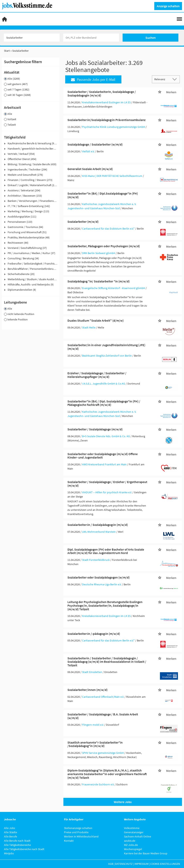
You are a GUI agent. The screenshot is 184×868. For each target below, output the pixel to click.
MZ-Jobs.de (131, 845)
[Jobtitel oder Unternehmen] (32, 38)
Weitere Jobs (123, 802)
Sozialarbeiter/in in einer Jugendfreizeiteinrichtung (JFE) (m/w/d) (106, 347)
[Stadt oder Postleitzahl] (91, 38)
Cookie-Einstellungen (165, 864)
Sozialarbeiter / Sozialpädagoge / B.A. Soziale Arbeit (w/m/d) (103, 716)
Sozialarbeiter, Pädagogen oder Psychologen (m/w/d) (104, 246)
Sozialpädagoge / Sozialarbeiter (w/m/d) (95, 144)
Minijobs (9, 853)
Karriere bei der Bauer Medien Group (146, 853)
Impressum (141, 864)
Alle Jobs (10, 828)
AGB (111, 864)
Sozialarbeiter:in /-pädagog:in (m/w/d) (94, 634)
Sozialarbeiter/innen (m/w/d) (87, 690)
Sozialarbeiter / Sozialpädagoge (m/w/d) (95, 429)
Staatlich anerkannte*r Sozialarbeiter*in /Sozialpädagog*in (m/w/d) (95, 744)
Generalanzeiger (134, 832)
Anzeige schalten (168, 6)
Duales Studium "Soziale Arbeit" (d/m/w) (96, 320)
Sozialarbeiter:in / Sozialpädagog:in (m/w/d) (98, 525)
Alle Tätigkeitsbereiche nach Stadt (24, 849)
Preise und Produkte (76, 832)
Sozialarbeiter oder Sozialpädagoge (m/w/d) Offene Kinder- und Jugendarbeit (103, 456)
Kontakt (69, 841)
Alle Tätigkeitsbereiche (17, 845)
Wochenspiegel (133, 849)
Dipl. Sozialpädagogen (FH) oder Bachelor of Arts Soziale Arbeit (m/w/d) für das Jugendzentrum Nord (106, 551)
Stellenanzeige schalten (78, 828)
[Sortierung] (162, 79)
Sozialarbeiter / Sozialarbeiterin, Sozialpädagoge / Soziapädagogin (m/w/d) (102, 93)
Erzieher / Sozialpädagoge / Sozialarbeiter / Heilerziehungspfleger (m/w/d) (97, 375)
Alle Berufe (11, 836)
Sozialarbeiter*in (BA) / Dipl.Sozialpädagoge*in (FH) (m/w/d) (103, 195)
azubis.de (130, 841)
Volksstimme (132, 828)
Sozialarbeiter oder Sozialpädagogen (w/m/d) (99, 577)
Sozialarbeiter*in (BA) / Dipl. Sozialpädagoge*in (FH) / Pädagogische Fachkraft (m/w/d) (104, 403)
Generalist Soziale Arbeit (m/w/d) (90, 169)
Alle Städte (11, 832)
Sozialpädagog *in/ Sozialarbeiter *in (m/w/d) (99, 281)
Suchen (151, 38)
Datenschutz (124, 864)
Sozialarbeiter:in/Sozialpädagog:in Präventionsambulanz (106, 120)
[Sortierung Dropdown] (176, 79)
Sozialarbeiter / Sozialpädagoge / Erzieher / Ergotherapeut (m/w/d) (107, 484)
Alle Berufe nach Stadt (17, 841)
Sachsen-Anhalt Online (138, 836)
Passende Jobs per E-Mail (93, 80)
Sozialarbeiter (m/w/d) (83, 222)
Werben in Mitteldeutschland (81, 836)
